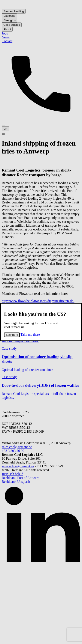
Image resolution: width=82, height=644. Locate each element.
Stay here (12, 335)
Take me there (30, 335)
